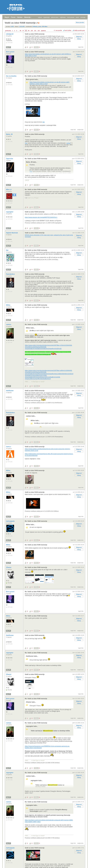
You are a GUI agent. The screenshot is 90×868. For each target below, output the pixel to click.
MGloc (8, 305)
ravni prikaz (68, 30)
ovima (68, 143)
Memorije (27, 17)
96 (20, 31)
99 (29, 31)
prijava (40, 17)
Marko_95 (10, 134)
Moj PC (8, 47)
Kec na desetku (11, 76)
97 (23, 31)
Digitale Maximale (12, 233)
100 (32, 31)
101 (35, 31)
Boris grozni (10, 52)
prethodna (8, 31)
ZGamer (9, 567)
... (18, 31)
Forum (13, 17)
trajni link (81, 47)
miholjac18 (10, 34)
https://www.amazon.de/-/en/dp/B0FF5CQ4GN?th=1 (41, 217)
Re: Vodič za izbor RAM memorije (36, 76)
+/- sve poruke (58, 30)
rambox (9, 324)
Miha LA (9, 189)
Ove (26, 143)
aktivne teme (55, 17)
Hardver (20, 17)
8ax (7, 250)
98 (26, 31)
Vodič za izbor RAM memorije (35, 34)
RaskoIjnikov (11, 274)
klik (44, 122)
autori (77, 17)
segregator (10, 212)
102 (39, 31)
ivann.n (9, 447)
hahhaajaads (11, 521)
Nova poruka (80, 22)
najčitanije (63, 17)
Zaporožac (10, 159)
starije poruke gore (80, 30)
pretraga (83, 17)
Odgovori (79, 37)
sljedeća (43, 31)
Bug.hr (7, 17)
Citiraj (79, 39)
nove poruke (71, 17)
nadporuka (80, 130)
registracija (46, 17)
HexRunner (10, 391)
